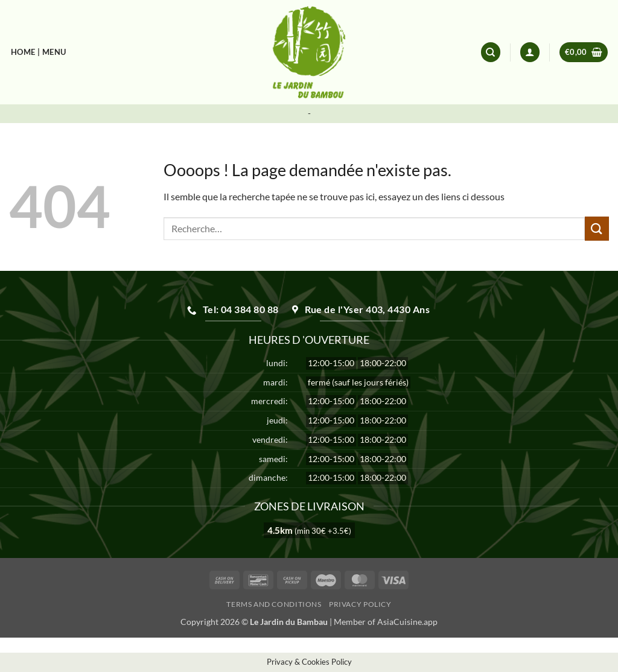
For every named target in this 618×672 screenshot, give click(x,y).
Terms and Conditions (274, 604)
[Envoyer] (597, 228)
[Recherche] (491, 52)
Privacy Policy (360, 604)
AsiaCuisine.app (407, 622)
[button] (530, 52)
